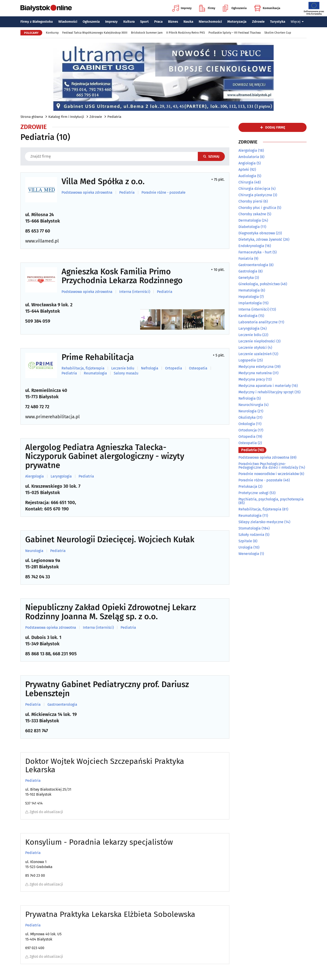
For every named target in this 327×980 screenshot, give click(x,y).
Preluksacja (248, 486)
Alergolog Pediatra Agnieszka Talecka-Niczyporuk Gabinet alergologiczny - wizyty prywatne (105, 457)
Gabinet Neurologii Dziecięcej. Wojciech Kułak (110, 540)
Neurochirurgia (251, 405)
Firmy (207, 8)
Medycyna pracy (252, 379)
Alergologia (35, 476)
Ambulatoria (249, 157)
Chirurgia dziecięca (254, 189)
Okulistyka (247, 417)
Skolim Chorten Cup (278, 33)
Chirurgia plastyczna (255, 195)
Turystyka (278, 22)
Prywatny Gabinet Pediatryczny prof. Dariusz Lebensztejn (107, 689)
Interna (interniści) (135, 292)
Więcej (297, 22)
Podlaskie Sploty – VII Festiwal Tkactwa (235, 33)
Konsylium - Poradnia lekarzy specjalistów (99, 842)
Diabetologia (249, 227)
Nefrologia (150, 368)
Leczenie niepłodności (257, 341)
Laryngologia (61, 476)
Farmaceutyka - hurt (255, 252)
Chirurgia (246, 182)
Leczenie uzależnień (255, 354)
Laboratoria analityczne (258, 322)
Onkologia (247, 424)
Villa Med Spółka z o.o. (103, 182)
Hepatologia (249, 297)
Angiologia (247, 163)
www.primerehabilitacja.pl (52, 417)
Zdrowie (258, 22)
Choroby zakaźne (252, 214)
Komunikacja (267, 8)
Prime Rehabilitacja (98, 357)
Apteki (244, 170)
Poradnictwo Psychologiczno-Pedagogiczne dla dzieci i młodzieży (268, 466)
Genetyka (246, 278)
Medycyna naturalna (255, 373)
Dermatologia (250, 220)
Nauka (188, 22)
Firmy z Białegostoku (37, 22)
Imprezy (182, 8)
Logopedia (247, 360)
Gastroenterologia (62, 705)
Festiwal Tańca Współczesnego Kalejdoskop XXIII (95, 33)
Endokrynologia (251, 246)
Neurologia (34, 551)
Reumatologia (95, 373)
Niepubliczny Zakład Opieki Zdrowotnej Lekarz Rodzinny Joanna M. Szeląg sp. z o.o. (111, 612)
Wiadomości (68, 22)
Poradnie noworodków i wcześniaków (269, 474)
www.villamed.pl (42, 241)
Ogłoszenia (235, 8)
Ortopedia (174, 368)
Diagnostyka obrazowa (257, 233)
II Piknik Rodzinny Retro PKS (186, 33)
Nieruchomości (210, 22)
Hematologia (249, 290)
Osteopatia (198, 368)
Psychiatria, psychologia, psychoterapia (271, 499)
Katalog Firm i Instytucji (66, 117)
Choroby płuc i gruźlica (257, 208)
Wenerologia (249, 554)
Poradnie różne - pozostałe (163, 193)
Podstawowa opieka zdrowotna (87, 193)
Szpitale (245, 541)
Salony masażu (126, 373)
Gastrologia (248, 271)
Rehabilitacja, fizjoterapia (83, 368)
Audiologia (247, 176)
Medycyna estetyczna (256, 367)
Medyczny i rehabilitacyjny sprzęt (266, 392)
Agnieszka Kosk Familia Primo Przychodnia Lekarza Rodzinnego (122, 276)
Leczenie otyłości (253, 348)
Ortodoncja (248, 430)
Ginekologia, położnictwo (259, 284)
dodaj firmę (275, 127)
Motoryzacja (237, 22)
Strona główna (32, 117)
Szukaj (211, 156)
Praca (158, 22)
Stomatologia (250, 528)
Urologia (245, 547)
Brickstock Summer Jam (147, 33)
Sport (144, 22)
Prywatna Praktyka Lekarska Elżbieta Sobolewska (110, 914)
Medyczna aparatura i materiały (265, 386)
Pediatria (114, 117)
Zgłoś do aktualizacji (44, 812)
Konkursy (52, 33)
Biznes (173, 22)
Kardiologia (248, 316)
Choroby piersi (250, 201)
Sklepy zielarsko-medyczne (261, 522)
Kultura (129, 22)
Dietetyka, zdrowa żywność (260, 239)
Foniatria (246, 259)
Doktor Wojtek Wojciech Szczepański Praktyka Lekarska (105, 766)
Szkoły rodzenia (251, 535)
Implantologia (250, 303)
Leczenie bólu (123, 368)
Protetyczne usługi (254, 493)
